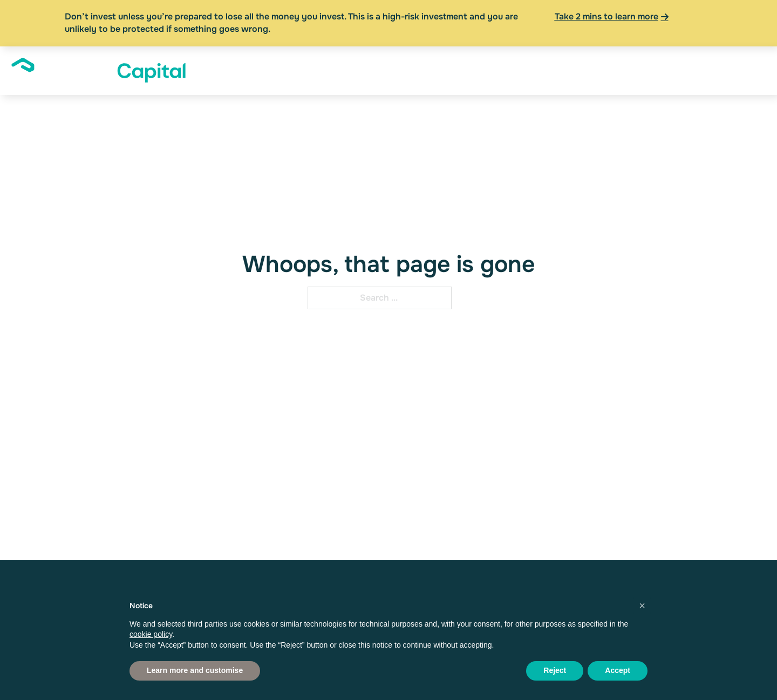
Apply (748, 70)
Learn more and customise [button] (195, 670)
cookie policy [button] (151, 634)
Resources (668, 70)
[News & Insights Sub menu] (631, 71)
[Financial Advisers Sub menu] (545, 71)
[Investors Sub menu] (406, 71)
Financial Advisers (504, 70)
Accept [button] (618, 670)
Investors (381, 70)
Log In (712, 70)
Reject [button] (555, 670)
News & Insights (592, 70)
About (326, 70)
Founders (441, 70)
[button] (642, 606)
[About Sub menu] (346, 71)
